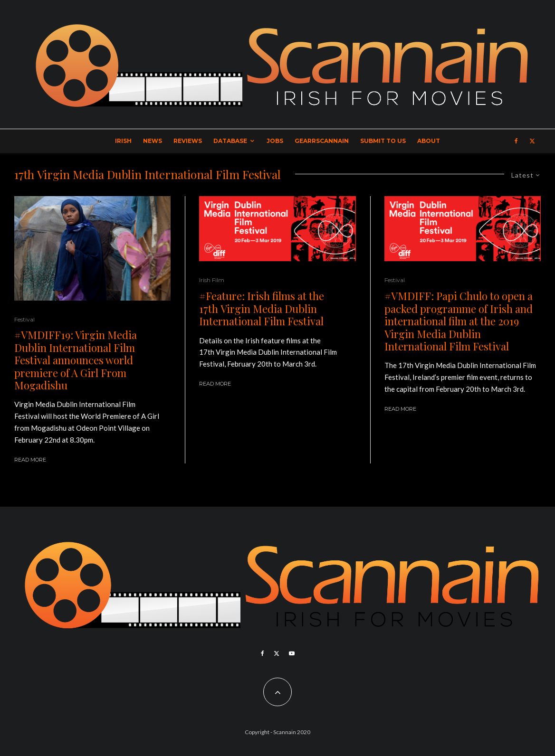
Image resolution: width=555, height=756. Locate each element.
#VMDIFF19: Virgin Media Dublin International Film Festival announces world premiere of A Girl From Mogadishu (76, 360)
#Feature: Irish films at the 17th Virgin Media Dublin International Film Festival (262, 308)
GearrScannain (322, 141)
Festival (24, 319)
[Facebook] (516, 141)
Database (230, 141)
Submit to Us (383, 141)
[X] (532, 141)
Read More (30, 460)
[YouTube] (292, 653)
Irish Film (212, 280)
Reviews (188, 141)
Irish (123, 141)
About (429, 141)
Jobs (275, 141)
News (153, 141)
